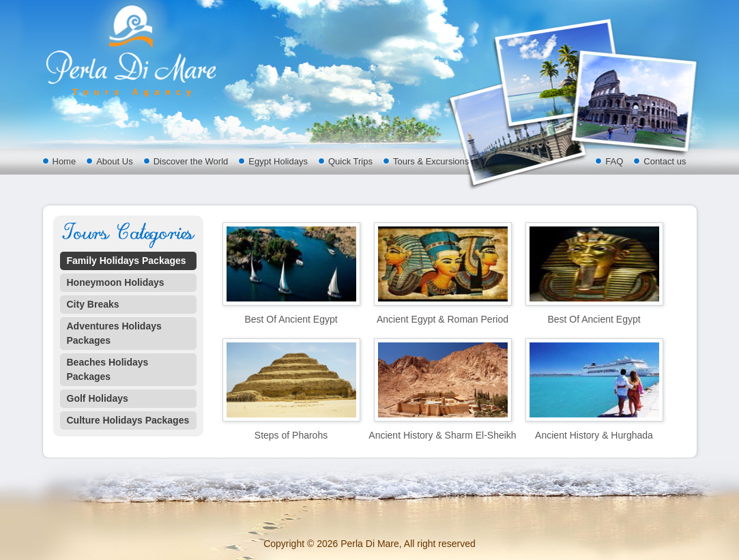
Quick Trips (350, 161)
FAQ (614, 161)
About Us (114, 161)
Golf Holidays (98, 398)
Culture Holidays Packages (128, 420)
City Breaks (93, 304)
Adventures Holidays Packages (114, 333)
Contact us (665, 161)
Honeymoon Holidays (116, 282)
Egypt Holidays (278, 161)
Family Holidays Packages (127, 261)
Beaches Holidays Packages (108, 369)
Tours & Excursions (431, 161)
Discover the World (191, 161)
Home (64, 161)
